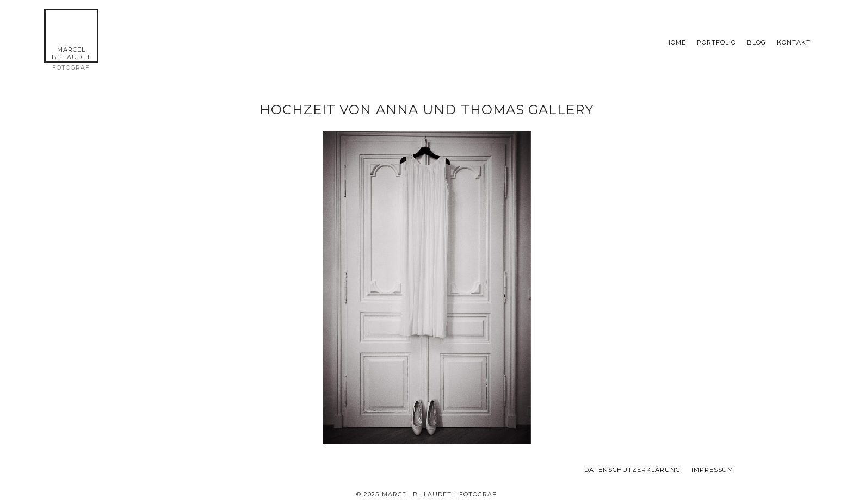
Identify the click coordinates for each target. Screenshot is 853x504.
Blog (756, 43)
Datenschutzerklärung (632, 470)
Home (676, 43)
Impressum (713, 470)
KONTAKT (794, 43)
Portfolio (716, 43)
